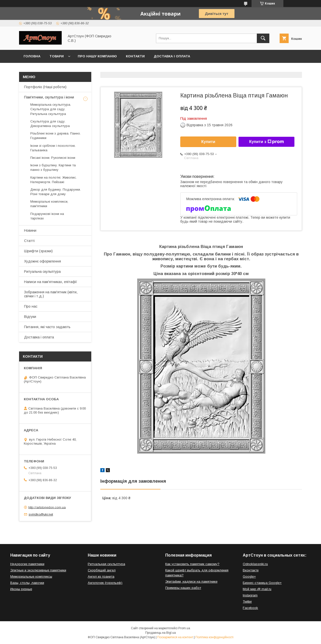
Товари (57, 56)
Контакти (135, 56)
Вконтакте (251, 570)
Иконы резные (21, 589)
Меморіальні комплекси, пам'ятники (49, 204)
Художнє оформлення (43, 261)
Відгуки (30, 317)
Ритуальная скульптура (106, 564)
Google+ (249, 576)
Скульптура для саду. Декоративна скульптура (50, 124)
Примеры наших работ (183, 588)
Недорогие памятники (27, 564)
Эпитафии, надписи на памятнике (191, 582)
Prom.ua (184, 628)
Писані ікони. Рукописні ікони (53, 158)
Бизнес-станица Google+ (262, 583)
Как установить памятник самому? (192, 564)
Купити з (266, 142)
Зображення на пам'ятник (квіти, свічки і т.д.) (51, 294)
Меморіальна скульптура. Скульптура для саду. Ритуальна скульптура (51, 109)
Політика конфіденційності (214, 637)
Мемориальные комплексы (31, 576)
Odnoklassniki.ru (255, 564)
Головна (32, 56)
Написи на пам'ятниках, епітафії (51, 282)
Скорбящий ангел (102, 570)
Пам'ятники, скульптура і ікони (49, 97)
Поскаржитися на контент (175, 637)
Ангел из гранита (101, 576)
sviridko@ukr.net (41, 514)
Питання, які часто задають (47, 327)
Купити (208, 142)
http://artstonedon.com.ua (47, 507)
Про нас (31, 306)
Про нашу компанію (97, 56)
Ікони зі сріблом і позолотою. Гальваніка (53, 148)
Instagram (250, 595)
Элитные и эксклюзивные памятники (38, 570)
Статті (29, 241)
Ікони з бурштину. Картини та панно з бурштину (53, 167)
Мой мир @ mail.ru (257, 589)
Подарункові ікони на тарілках (47, 216)
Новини (30, 230)
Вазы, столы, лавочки (27, 583)
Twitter (247, 602)
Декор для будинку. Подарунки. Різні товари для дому (56, 192)
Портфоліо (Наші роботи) (45, 87)
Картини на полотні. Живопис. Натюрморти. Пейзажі (54, 180)
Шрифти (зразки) (38, 251)
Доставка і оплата (172, 56)
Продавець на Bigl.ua (160, 633)
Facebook (250, 608)
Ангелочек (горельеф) (105, 583)
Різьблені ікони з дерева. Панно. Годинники (56, 136)
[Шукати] (263, 38)
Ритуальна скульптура (42, 272)
